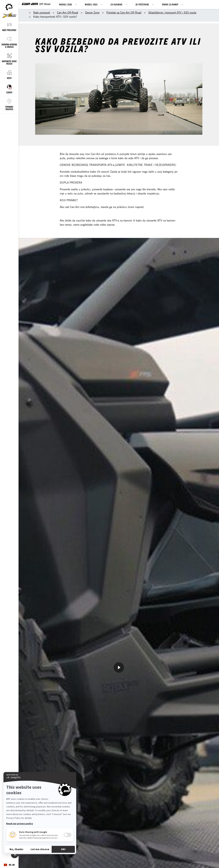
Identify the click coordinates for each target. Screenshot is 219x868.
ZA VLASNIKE (117, 4)
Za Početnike (142, 4)
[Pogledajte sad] (119, 667)
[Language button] (9, 865)
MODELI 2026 (66, 4)
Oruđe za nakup (170, 4)
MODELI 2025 (91, 4)
